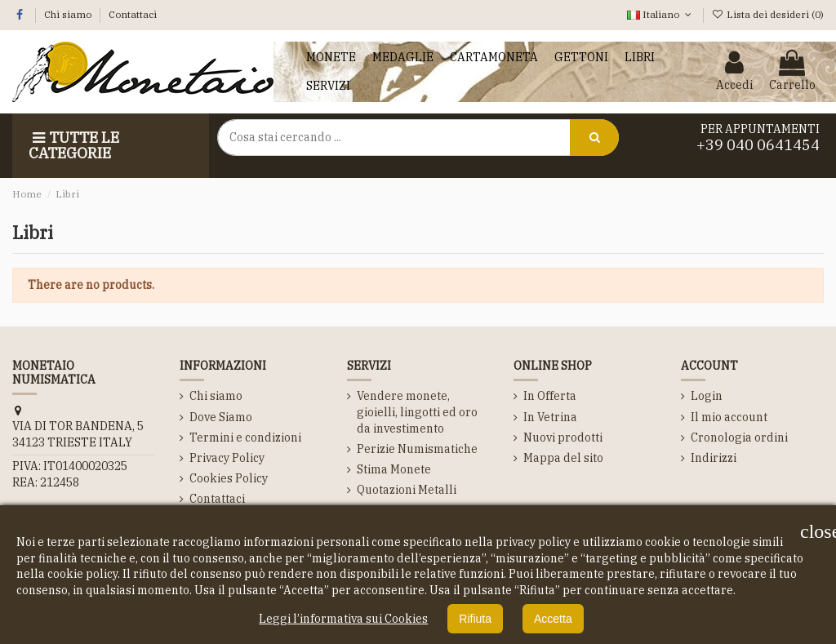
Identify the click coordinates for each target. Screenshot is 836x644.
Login (707, 396)
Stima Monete (394, 469)
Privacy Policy (227, 458)
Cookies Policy (229, 478)
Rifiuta (475, 619)
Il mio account (729, 417)
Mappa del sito (563, 458)
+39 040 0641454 (758, 145)
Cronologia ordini (739, 437)
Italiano (660, 14)
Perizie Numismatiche (417, 449)
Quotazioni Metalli (407, 490)
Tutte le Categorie (74, 146)
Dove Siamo (221, 417)
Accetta (553, 619)
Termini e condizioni (245, 437)
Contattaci (133, 14)
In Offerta (550, 396)
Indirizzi (714, 458)
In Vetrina (550, 417)
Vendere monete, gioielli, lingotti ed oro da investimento (417, 412)
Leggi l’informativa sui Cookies (343, 619)
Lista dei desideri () (768, 14)
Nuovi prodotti (563, 437)
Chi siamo (69, 14)
